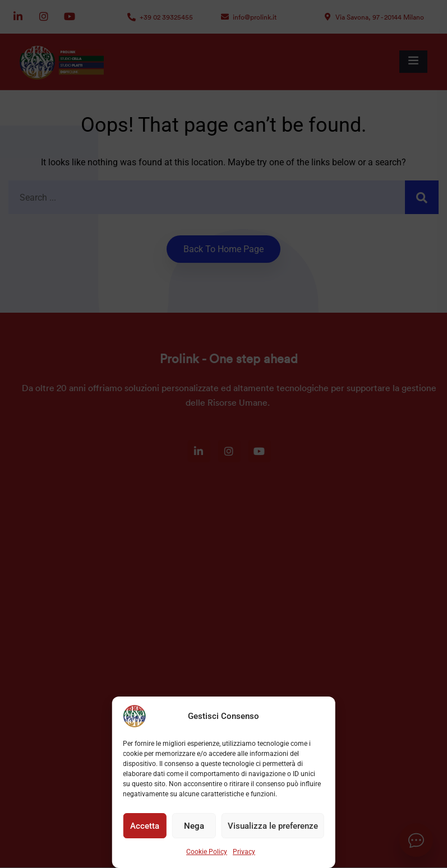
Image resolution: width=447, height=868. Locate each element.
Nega (194, 826)
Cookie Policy (207, 852)
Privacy (244, 852)
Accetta (145, 826)
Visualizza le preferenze (273, 826)
